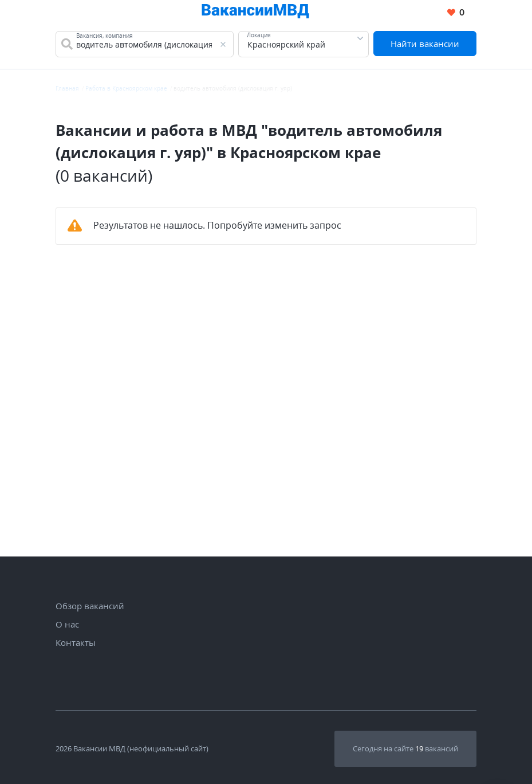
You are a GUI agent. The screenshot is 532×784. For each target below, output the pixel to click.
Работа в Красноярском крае (126, 88)
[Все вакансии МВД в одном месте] (255, 13)
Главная (67, 88)
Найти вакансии (425, 44)
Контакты (76, 642)
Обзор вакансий (90, 606)
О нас (67, 624)
